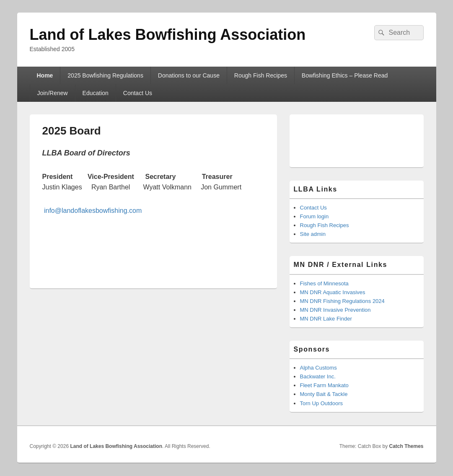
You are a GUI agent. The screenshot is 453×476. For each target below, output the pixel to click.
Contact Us (138, 93)
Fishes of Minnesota (324, 283)
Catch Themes (406, 446)
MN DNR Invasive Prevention (335, 310)
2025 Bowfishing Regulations (105, 75)
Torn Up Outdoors (322, 403)
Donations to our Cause (189, 75)
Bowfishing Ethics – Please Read (345, 75)
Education (96, 93)
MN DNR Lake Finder (326, 319)
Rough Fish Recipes (261, 75)
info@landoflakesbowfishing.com (93, 211)
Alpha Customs (318, 368)
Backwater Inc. (318, 376)
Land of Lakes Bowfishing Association (168, 35)
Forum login (315, 216)
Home (45, 75)
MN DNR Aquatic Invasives (333, 292)
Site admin (313, 234)
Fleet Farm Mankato (324, 385)
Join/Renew (52, 93)
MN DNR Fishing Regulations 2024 (342, 301)
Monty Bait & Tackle (324, 394)
